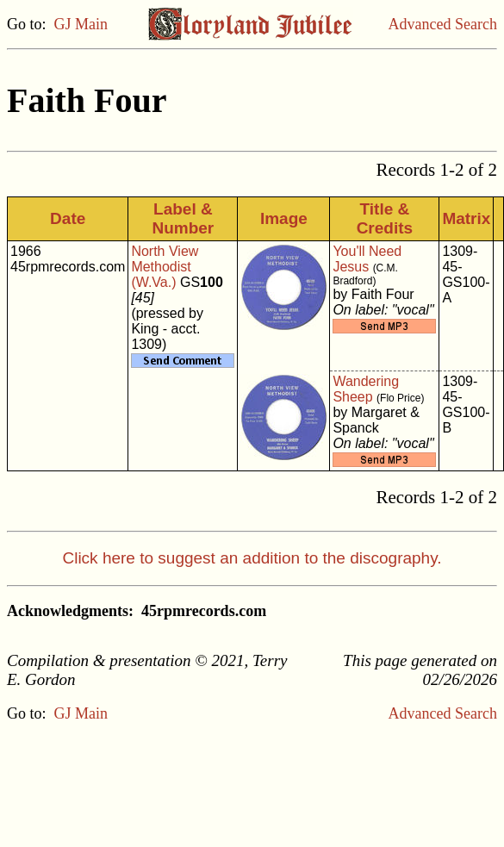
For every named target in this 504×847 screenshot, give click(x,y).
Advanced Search (443, 24)
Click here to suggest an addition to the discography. (252, 558)
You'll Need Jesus (367, 259)
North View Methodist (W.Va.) (165, 267)
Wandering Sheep (366, 389)
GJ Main (81, 24)
